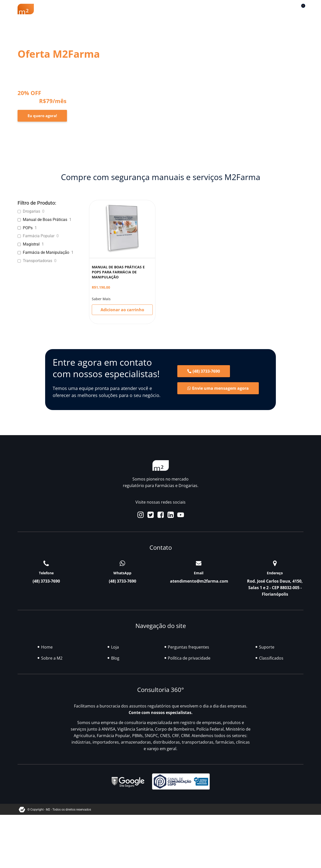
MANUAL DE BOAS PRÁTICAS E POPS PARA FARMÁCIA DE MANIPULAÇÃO (118, 272)
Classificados (218, 9)
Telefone (46, 573)
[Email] (199, 563)
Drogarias (31, 211)
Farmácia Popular (39, 236)
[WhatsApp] (122, 563)
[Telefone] (46, 563)
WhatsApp (122, 573)
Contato (261, 9)
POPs (28, 228)
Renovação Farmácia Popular (116, 9)
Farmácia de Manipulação (46, 252)
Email (199, 573)
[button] (288, 8)
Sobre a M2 (65, 9)
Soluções (164, 9)
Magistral (31, 244)
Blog (189, 9)
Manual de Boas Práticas (45, 220)
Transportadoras (37, 261)
